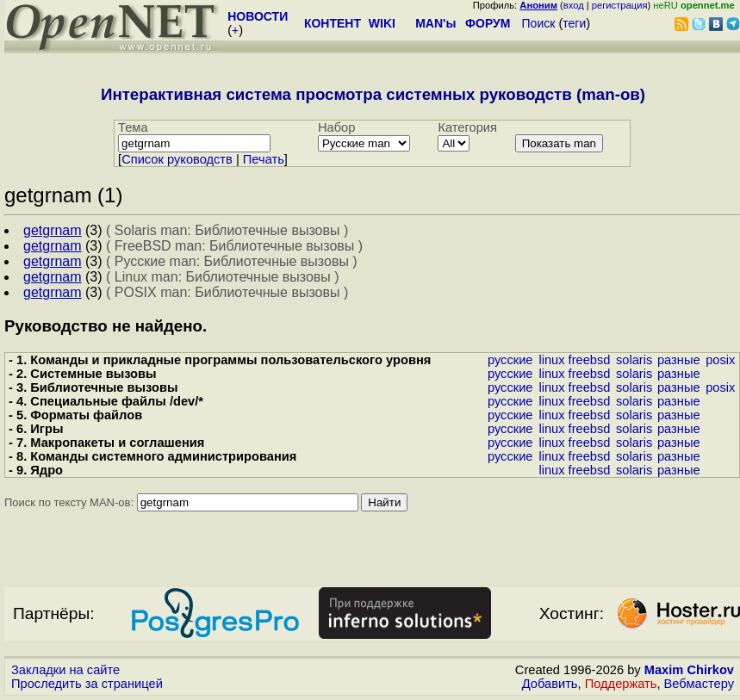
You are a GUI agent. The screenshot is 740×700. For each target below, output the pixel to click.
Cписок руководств (177, 159)
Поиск (539, 23)
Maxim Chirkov (689, 670)
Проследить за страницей (87, 684)
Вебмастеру (699, 684)
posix (720, 360)
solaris (634, 360)
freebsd (590, 360)
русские (510, 360)
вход (574, 5)
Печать (264, 159)
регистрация (620, 5)
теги (574, 23)
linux (551, 360)
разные (679, 360)
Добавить (550, 684)
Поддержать (621, 684)
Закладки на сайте (65, 670)
